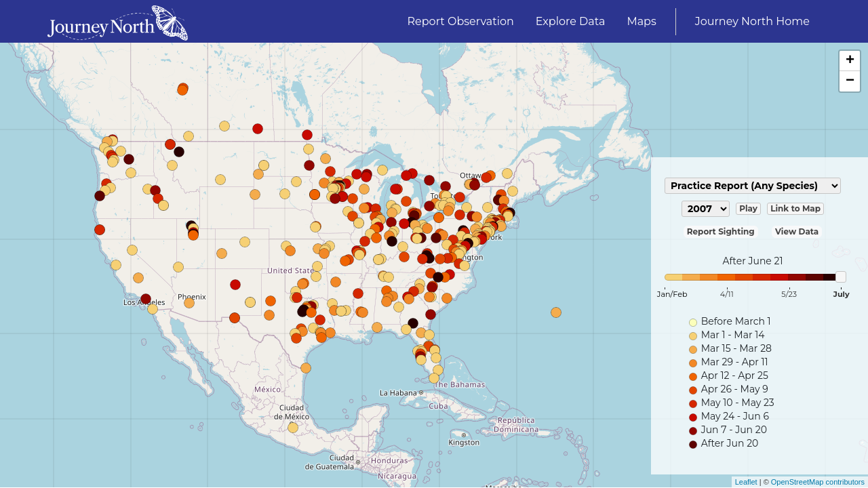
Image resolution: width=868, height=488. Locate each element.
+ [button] (850, 61)
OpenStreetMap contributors (818, 482)
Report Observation (461, 21)
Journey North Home (752, 21)
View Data (797, 231)
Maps (641, 21)
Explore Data (571, 21)
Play (748, 208)
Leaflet (746, 482)
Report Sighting (721, 231)
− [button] (850, 81)
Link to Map (795, 208)
